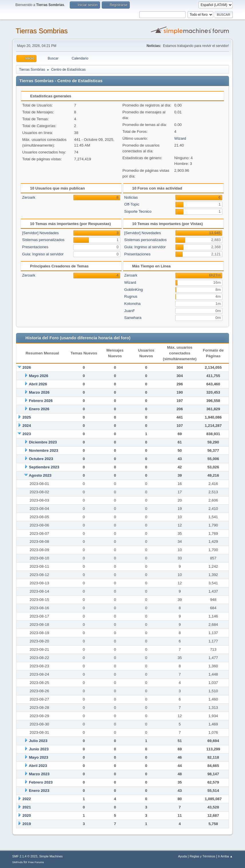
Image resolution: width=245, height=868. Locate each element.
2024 (27, 426)
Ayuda (182, 856)
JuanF (130, 311)
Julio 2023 (38, 741)
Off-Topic (132, 204)
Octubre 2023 (41, 459)
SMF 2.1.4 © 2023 (25, 856)
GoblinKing (134, 290)
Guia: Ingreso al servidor (43, 254)
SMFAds (18, 862)
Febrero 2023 (41, 782)
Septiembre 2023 (44, 467)
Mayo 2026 (38, 376)
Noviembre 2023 (43, 450)
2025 (27, 417)
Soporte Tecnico (138, 211)
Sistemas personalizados (43, 240)
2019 (27, 824)
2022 (27, 799)
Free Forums (36, 862)
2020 (27, 815)
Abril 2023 (38, 766)
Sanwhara (133, 318)
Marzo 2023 (39, 774)
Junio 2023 (39, 749)
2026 (27, 367)
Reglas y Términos (202, 856)
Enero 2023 (39, 791)
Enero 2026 (39, 409)
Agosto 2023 (40, 475)
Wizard (180, 138)
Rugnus (131, 296)
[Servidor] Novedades (40, 233)
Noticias (131, 197)
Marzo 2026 (39, 392)
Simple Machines (51, 856)
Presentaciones (35, 247)
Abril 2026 (38, 384)
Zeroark (29, 197)
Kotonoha (133, 304)
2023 (27, 434)
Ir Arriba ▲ (225, 856)
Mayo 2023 (38, 757)
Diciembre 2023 (43, 442)
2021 (27, 807)
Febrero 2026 (41, 401)
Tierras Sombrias (42, 31)
